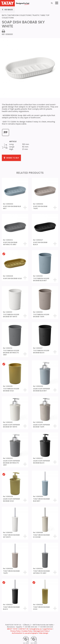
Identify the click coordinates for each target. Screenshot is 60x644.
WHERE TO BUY (11, 158)
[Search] (52, 3)
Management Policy (41, 631)
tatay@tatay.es (36, 629)
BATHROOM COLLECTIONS (20, 15)
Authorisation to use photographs (25, 633)
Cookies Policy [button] (27, 631)
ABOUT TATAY (12, 629)
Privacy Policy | (16, 631)
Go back (7, 10)
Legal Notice (48, 629)
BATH (4, 15)
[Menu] (57, 3)
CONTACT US (23, 629)
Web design (44, 633)
